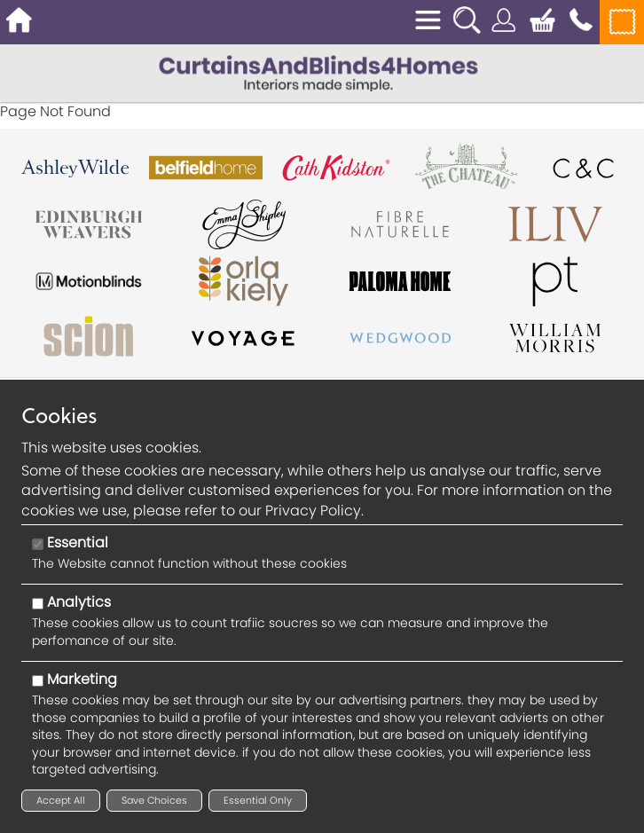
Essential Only (258, 800)
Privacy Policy (313, 511)
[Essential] (38, 544)
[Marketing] (38, 681)
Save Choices (154, 800)
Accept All (61, 800)
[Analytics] (38, 604)
